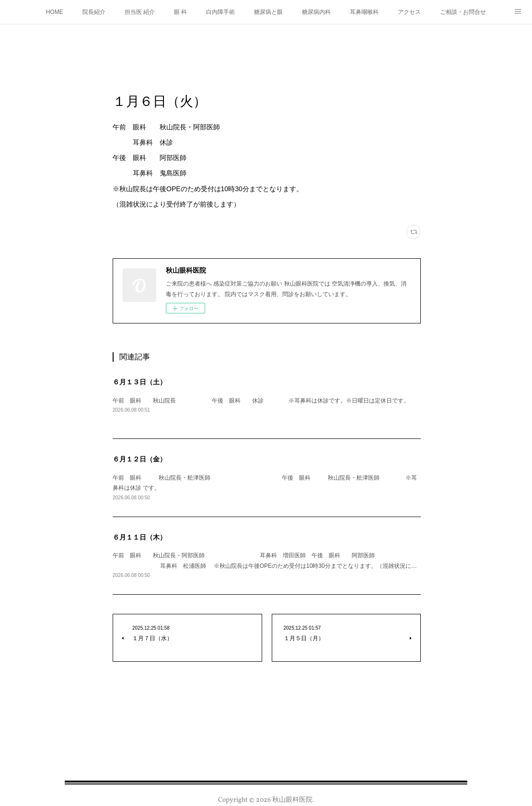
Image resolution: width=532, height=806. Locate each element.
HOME (55, 12)
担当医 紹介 (140, 12)
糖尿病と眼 (268, 12)
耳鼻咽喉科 (364, 12)
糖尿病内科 (316, 12)
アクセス (409, 12)
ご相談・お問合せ (463, 12)
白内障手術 (220, 12)
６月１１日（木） (139, 537)
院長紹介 (94, 12)
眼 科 (180, 12)
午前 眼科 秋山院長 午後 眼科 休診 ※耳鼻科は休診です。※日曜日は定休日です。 (261, 401)
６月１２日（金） (139, 459)
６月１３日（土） (139, 382)
